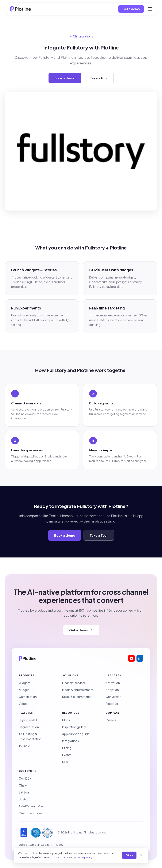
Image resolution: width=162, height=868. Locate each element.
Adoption (112, 690)
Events (67, 755)
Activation (113, 683)
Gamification (28, 697)
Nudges (24, 690)
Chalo (23, 785)
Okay (129, 855)
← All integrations (81, 36)
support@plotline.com (34, 845)
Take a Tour (99, 535)
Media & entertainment (78, 690)
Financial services (74, 683)
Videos (24, 704)
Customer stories (31, 813)
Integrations (71, 741)
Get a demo (131, 9)
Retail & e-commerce (77, 697)
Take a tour (99, 78)
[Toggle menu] (150, 9)
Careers (111, 720)
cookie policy (59, 857)
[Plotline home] (21, 9)
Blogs (66, 720)
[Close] (141, 855)
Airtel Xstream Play (31, 806)
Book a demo (65, 78)
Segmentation (29, 727)
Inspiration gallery (74, 727)
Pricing (67, 748)
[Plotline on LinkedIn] (140, 658)
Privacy (59, 845)
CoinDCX (25, 778)
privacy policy (83, 857)
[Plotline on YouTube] (131, 658)
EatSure (24, 792)
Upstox (24, 799)
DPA (65, 762)
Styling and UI (28, 720)
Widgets (25, 683)
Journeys (25, 746)
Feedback (113, 704)
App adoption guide (76, 734)
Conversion (113, 697)
